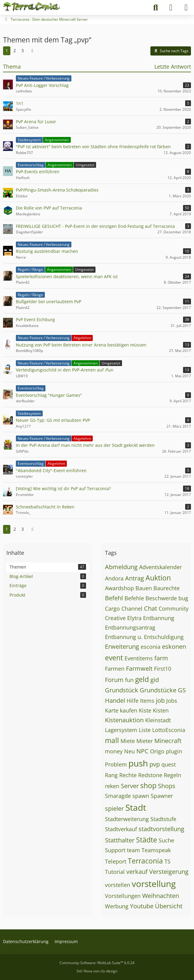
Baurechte (167, 588)
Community (174, 608)
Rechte (128, 775)
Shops (167, 786)
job (160, 700)
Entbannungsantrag (130, 627)
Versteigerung (169, 872)
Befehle (134, 598)
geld (142, 679)
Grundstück (122, 690)
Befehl (114, 598)
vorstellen (118, 885)
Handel (115, 700)
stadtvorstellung (161, 829)
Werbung (117, 906)
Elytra (134, 618)
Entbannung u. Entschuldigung (144, 637)
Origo (157, 751)
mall (112, 740)
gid (155, 680)
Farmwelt (139, 668)
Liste (145, 730)
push (138, 763)
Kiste (145, 710)
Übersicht (169, 906)
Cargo (112, 608)
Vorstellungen (123, 896)
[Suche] (156, 8)
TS (167, 861)
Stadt (136, 807)
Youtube (142, 906)
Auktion (158, 578)
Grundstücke (158, 690)
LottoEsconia (169, 730)
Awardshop (119, 588)
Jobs (172, 701)
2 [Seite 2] (15, 50)
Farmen (115, 669)
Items (147, 701)
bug (183, 598)
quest (169, 764)
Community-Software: (97, 963)
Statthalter (120, 840)
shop (148, 785)
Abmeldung (121, 567)
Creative (115, 618)
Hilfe (133, 701)
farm (161, 658)
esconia (151, 647)
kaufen (129, 710)
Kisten (161, 710)
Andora (114, 578)
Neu (129, 751)
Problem (116, 764)
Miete (128, 741)
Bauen (144, 588)
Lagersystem (121, 730)
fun (129, 680)
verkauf (137, 872)
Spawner (162, 796)
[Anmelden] (171, 8)
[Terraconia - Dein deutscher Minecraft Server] (32, 7)
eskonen (174, 646)
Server (130, 786)
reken (112, 786)
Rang (111, 775)
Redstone (150, 775)
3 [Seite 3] (23, 50)
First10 (163, 669)
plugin (174, 751)
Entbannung (159, 618)
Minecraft (168, 741)
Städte (147, 840)
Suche (166, 840)
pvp (155, 764)
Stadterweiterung (127, 819)
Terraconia (145, 861)
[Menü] (186, 8)
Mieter (145, 741)
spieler (114, 808)
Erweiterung (122, 646)
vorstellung (154, 884)
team (133, 850)
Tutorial (115, 872)
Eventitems (139, 658)
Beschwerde (161, 598)
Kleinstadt (158, 720)
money (114, 751)
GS (182, 690)
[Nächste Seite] (32, 51)
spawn (141, 796)
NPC (142, 751)
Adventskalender (160, 567)
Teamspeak (156, 850)
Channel (132, 608)
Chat (151, 608)
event (114, 658)
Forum (114, 680)
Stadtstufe (163, 819)
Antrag (135, 578)
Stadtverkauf (121, 829)
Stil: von (97, 971)
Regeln (172, 775)
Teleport (116, 861)
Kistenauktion (124, 720)
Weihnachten (161, 896)
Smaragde (118, 796)
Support (115, 850)
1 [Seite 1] (7, 50)
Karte (112, 710)
